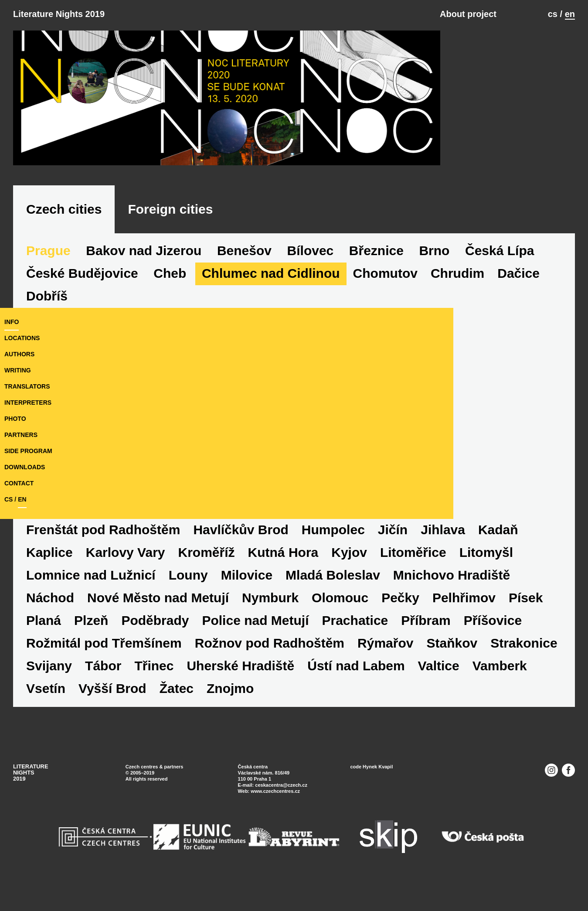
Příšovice (117, 663)
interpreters (28, 423)
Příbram (51, 663)
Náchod (180, 618)
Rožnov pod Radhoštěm (403, 663)
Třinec (298, 686)
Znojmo (352, 708)
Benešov (244, 293)
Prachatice (479, 640)
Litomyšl (53, 595)
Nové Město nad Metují (288, 618)
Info (12, 342)
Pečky (531, 618)
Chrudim (457, 316)
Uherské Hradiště (385, 686)
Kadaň (46, 572)
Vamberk (108, 708)
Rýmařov (519, 663)
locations (22, 358)
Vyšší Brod (235, 708)
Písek (119, 640)
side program (28, 471)
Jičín (447, 550)
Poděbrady (279, 640)
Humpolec (388, 550)
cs (553, 14)
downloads (25, 487)
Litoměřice (466, 572)
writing (18, 390)
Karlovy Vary (178, 572)
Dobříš (47, 550)
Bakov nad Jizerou (144, 293)
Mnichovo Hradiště (85, 618)
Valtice (47, 708)
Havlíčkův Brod (295, 550)
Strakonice (124, 686)
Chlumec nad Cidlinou (271, 316)
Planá (167, 640)
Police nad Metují (379, 640)
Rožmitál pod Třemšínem (238, 663)
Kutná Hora (336, 572)
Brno (434, 293)
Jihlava (497, 550)
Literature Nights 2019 (59, 14)
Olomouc (470, 618)
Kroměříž (259, 572)
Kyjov (402, 572)
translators (27, 406)
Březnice (376, 293)
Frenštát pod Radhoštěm (158, 550)
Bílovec (311, 293)
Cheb (170, 316)
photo (15, 439)
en (570, 14)
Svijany (193, 686)
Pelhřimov (58, 640)
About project (468, 14)
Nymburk (400, 618)
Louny (255, 595)
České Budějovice (82, 316)
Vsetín (168, 708)
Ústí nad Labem (500, 686)
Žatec (299, 708)
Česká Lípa (500, 293)
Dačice (518, 316)
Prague (48, 293)
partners (21, 455)
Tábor (247, 686)
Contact (19, 503)
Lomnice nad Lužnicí (158, 595)
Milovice (313, 595)
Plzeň (215, 640)
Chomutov (385, 316)
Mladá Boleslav (399, 595)
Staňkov (52, 686)
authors (19, 374)
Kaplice (103, 572)
